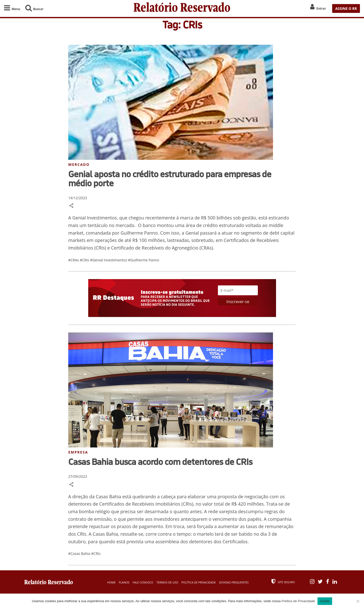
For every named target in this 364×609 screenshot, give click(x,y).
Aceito (325, 601)
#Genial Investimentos (109, 260)
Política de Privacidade (199, 582)
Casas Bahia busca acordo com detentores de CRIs (160, 462)
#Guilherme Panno (143, 260)
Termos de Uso (167, 582)
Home (111, 582)
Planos (124, 582)
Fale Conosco (143, 582)
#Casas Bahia (80, 554)
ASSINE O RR (346, 8)
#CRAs (74, 260)
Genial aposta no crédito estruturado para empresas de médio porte (170, 178)
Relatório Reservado (182, 8)
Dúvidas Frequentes (234, 582)
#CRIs (85, 260)
